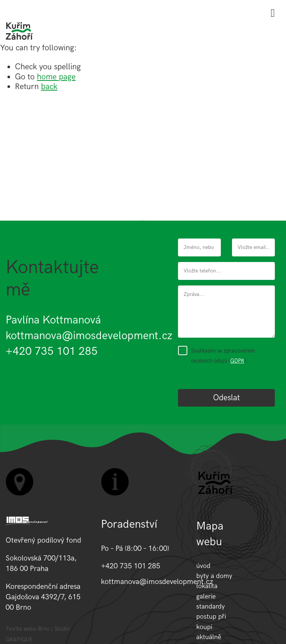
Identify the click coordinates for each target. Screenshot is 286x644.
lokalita (207, 586)
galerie (206, 596)
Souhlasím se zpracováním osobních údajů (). (223, 356)
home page (56, 77)
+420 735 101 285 (52, 351)
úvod (203, 566)
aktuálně (209, 637)
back (49, 87)
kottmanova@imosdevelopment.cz (89, 336)
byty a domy (214, 576)
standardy (211, 607)
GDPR (237, 361)
